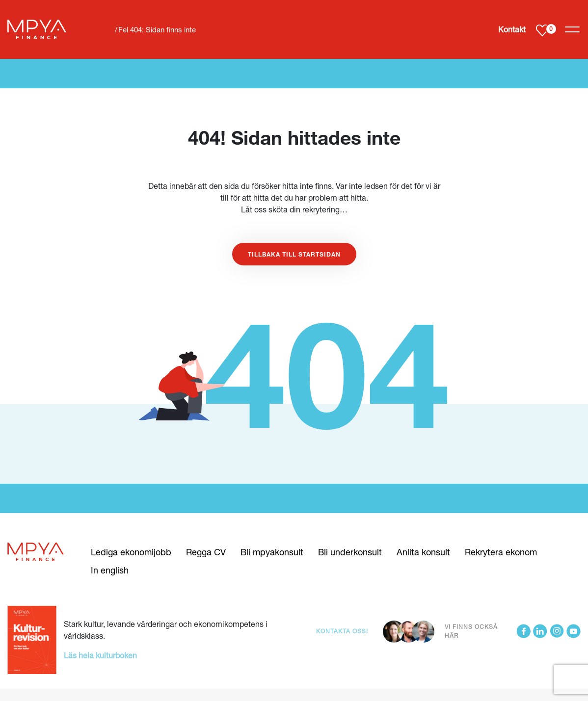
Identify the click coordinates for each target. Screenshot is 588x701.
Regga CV (206, 552)
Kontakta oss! (342, 631)
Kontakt (512, 29)
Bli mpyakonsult (272, 552)
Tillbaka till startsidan (294, 254)
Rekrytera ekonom (501, 552)
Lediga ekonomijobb (131, 552)
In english (110, 570)
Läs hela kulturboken (100, 655)
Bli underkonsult (350, 552)
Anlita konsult (423, 552)
